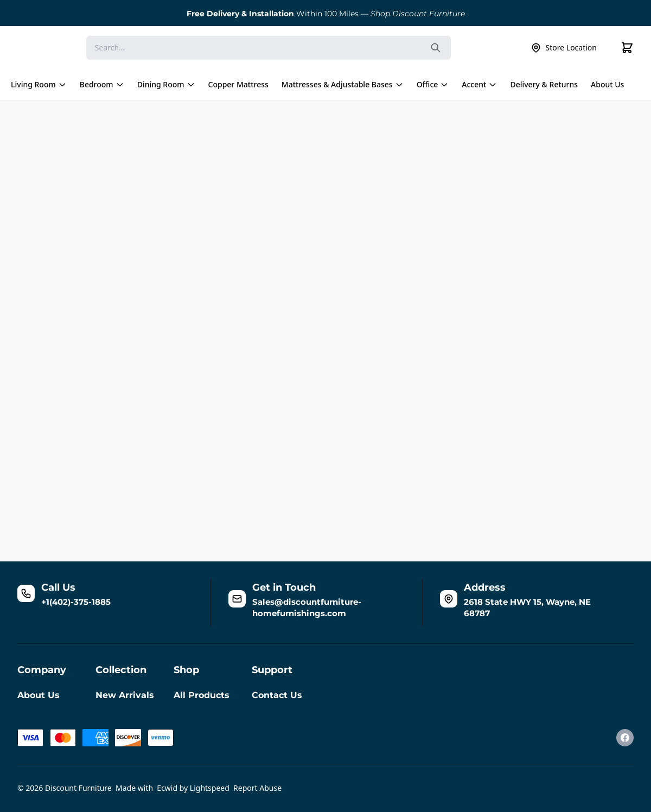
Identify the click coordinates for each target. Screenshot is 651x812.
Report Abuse (257, 788)
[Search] (269, 48)
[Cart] (627, 48)
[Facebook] (625, 738)
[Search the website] (436, 48)
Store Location (564, 48)
